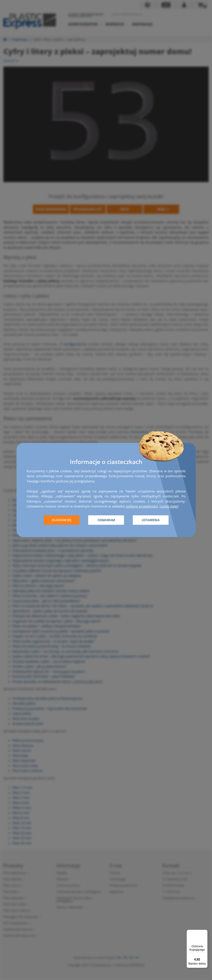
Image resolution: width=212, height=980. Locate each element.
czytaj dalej (169, 506)
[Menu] (205, 932)
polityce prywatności (142, 506)
